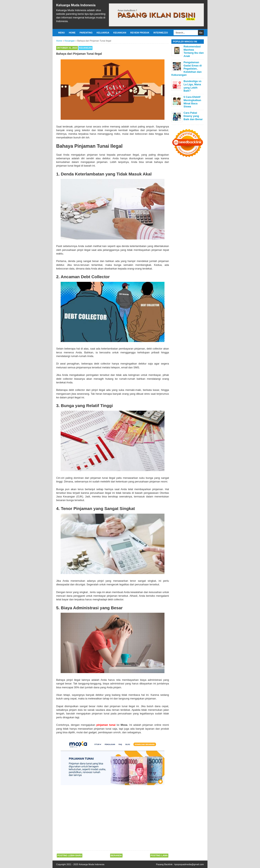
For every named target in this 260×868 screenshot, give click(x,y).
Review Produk (140, 33)
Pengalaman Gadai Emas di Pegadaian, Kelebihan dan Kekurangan (187, 69)
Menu (61, 33)
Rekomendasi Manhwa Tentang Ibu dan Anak (194, 51)
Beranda (116, 855)
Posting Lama (159, 855)
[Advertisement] (113, 819)
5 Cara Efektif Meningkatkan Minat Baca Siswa (192, 102)
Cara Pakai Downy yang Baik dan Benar (193, 116)
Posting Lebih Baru (70, 855)
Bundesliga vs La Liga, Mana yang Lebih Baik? (192, 86)
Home (72, 33)
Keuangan (120, 33)
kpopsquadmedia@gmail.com (189, 864)
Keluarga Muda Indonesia (76, 5)
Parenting (86, 33)
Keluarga (103, 33)
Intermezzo (161, 33)
